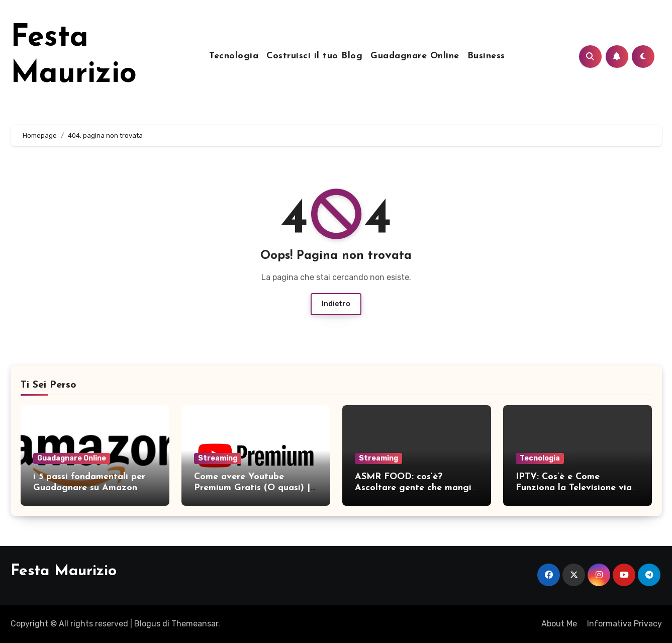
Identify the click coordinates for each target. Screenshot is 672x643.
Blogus (147, 624)
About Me (559, 624)
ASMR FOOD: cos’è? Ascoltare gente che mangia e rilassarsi (416, 488)
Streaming (218, 458)
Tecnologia (234, 56)
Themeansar (195, 624)
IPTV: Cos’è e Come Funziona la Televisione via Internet (574, 488)
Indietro (336, 304)
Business (486, 56)
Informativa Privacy (625, 624)
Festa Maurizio (64, 571)
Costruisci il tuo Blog (314, 56)
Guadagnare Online (415, 56)
